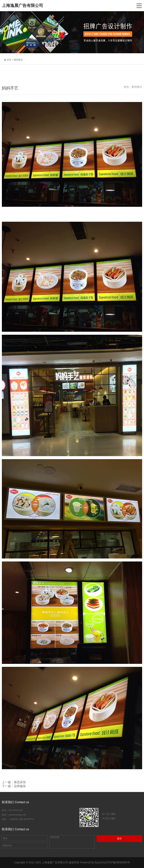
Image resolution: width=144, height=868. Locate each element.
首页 (9, 60)
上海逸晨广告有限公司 (22, 6)
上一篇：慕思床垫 (14, 782)
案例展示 (18, 60)
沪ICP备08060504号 (118, 862)
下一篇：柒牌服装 (14, 786)
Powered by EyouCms (93, 862)
